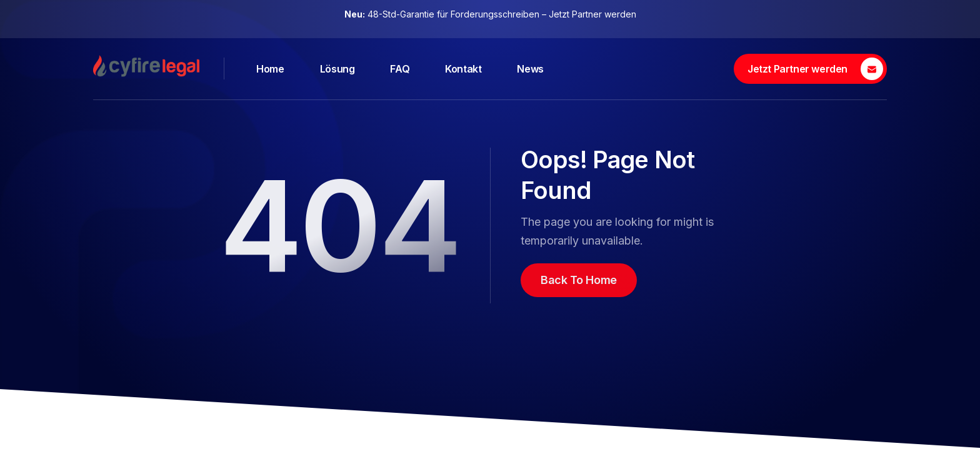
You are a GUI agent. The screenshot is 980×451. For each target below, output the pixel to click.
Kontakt (463, 69)
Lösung (337, 69)
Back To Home (579, 280)
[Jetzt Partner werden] (810, 69)
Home (270, 69)
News (530, 69)
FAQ (400, 69)
